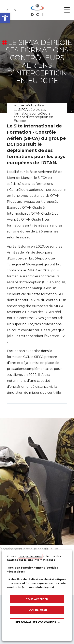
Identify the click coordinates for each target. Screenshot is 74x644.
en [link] (14, 10)
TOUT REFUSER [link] (37, 610)
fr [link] (6, 10)
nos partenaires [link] (30, 556)
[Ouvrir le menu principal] (67, 10)
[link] (37, 10)
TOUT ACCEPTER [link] (37, 599)
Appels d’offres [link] (37, 641)
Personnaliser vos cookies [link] (36, 622)
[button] (5, 18)
